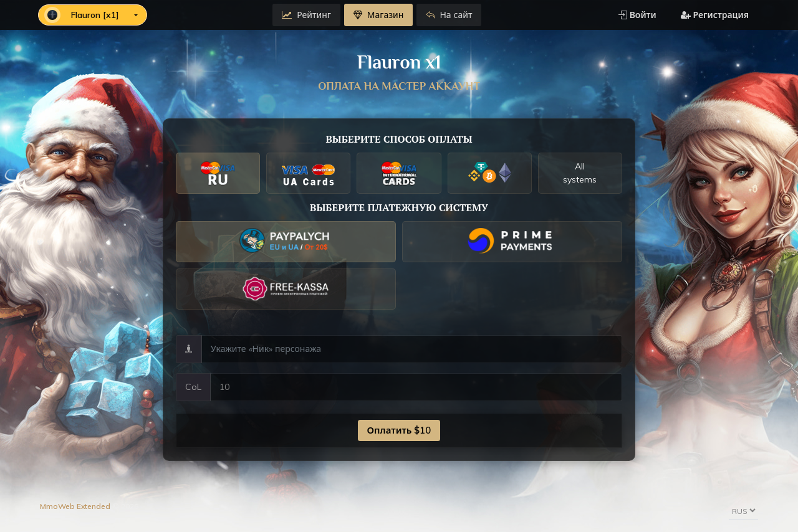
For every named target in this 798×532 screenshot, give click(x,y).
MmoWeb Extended (75, 506)
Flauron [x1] (83, 15)
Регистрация (715, 15)
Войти (637, 15)
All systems (580, 173)
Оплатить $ (399, 430)
